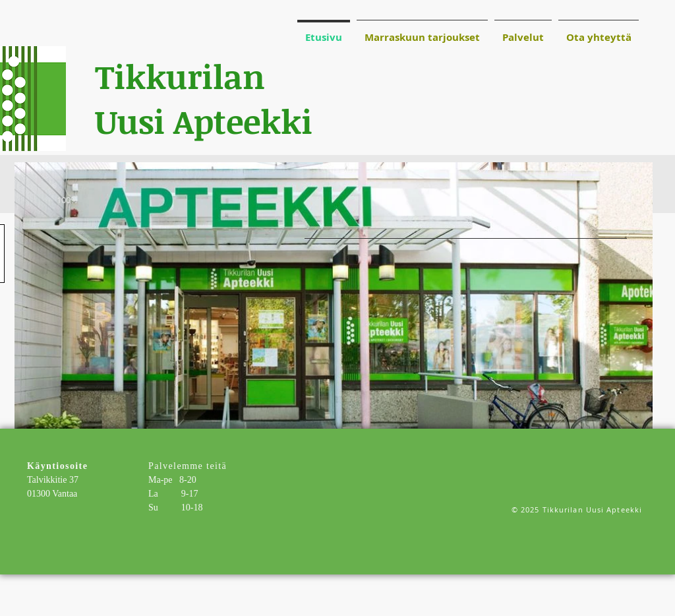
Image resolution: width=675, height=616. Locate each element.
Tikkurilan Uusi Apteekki (204, 98)
